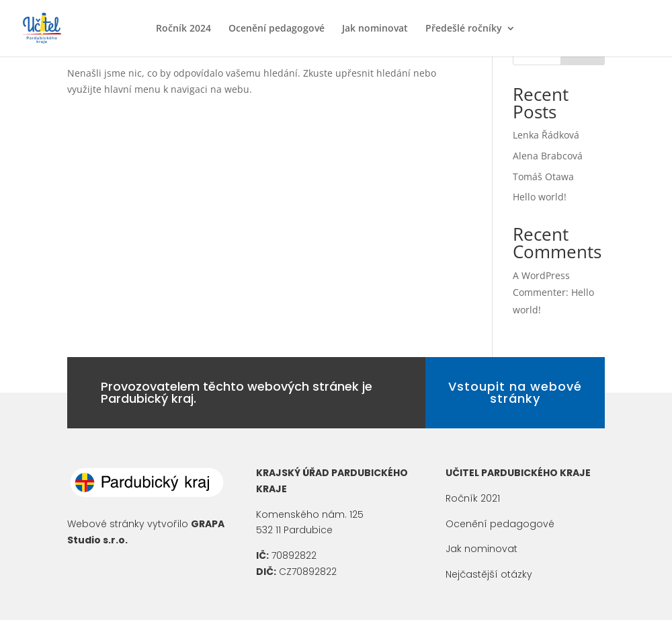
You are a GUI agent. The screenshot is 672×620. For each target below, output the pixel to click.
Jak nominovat (375, 29)
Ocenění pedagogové (277, 29)
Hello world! (540, 197)
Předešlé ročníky (464, 29)
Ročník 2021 (473, 498)
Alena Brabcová (548, 156)
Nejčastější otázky (489, 574)
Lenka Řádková (546, 135)
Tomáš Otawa (543, 177)
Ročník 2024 (183, 29)
